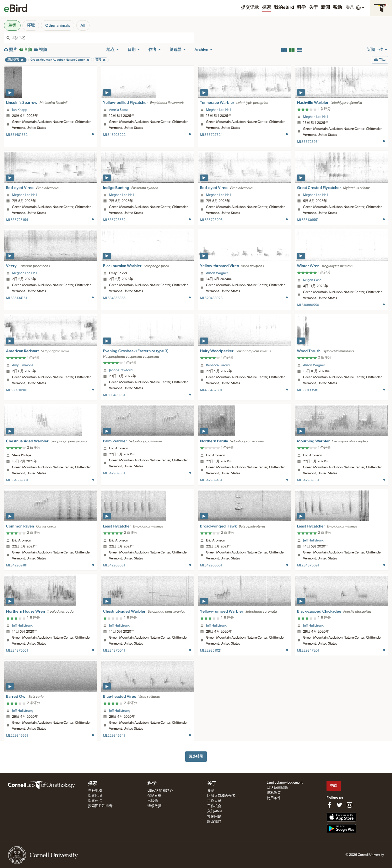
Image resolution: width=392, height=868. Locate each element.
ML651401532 (17, 135)
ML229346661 (17, 736)
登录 (350, 7)
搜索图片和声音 (100, 806)
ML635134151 (16, 298)
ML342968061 (211, 565)
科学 (301, 7)
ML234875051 (17, 651)
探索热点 (95, 801)
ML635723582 (114, 220)
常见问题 (214, 817)
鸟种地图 (95, 791)
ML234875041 (114, 651)
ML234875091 (308, 565)
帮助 (337, 7)
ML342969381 (308, 480)
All (83, 25)
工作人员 (214, 801)
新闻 (325, 7)
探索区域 (95, 796)
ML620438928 (211, 298)
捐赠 (334, 785)
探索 (266, 7)
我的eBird (284, 7)
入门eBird (215, 811)
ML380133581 (308, 390)
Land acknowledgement (285, 783)
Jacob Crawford (121, 370)
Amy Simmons (23, 365)
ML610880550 (308, 305)
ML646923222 (114, 135)
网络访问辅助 (277, 788)
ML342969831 (114, 473)
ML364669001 (17, 480)
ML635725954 (308, 142)
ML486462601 (211, 390)
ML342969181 (17, 565)
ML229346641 (114, 736)
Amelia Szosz (119, 110)
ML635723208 (211, 220)
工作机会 (214, 806)
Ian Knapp (20, 110)
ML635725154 (17, 220)
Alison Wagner (217, 273)
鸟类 (12, 25)
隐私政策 (274, 793)
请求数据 (154, 806)
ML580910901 (17, 390)
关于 (313, 7)
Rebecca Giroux (218, 365)
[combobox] (103, 38)
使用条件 (274, 798)
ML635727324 (211, 135)
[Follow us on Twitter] (339, 805)
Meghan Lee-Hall (218, 110)
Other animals (58, 25)
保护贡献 (154, 796)
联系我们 (214, 822)
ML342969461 (211, 480)
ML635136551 (308, 220)
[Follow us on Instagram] (349, 805)
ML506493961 (114, 395)
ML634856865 (114, 298)
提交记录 (250, 7)
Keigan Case (312, 280)
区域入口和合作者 (221, 796)
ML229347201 (308, 651)
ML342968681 (114, 565)
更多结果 (196, 756)
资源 (211, 791)
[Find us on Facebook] (329, 805)
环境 (31, 25)
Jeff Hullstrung (314, 540)
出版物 (153, 801)
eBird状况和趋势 (160, 791)
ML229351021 (211, 651)
